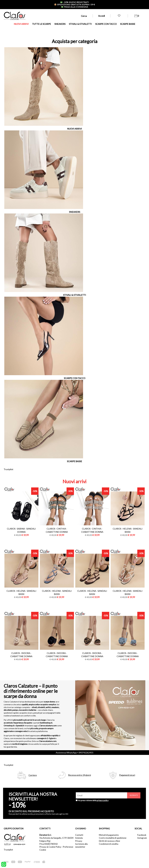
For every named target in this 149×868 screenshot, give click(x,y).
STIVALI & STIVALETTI (80, 24)
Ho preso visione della (93, 800)
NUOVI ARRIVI (21, 24)
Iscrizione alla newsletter (81, 845)
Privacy (79, 841)
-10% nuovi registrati (75, 2)
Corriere (33, 775)
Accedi (102, 16)
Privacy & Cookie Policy (50, 847)
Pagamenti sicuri (127, 775)
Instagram (141, 838)
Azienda (79, 838)
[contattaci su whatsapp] (4, 864)
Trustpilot (8, 469)
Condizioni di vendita (109, 844)
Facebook (141, 835)
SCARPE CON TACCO (106, 24)
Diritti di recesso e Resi (109, 841)
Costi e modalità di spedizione (113, 838)
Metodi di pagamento (109, 835)
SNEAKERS (60, 24)
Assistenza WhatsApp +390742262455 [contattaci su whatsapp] (74, 753)
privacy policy (103, 800)
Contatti (79, 835)
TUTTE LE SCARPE (42, 24)
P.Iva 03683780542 (49, 844)
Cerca (84, 16)
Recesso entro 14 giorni (80, 775)
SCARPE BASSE (128, 24)
